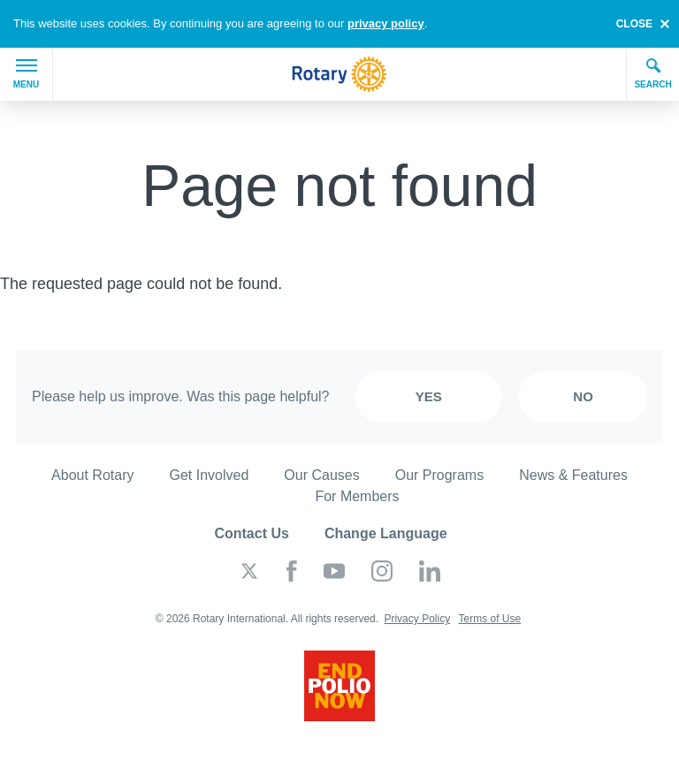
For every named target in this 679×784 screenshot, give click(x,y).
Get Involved (210, 475)
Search (652, 73)
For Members (357, 496)
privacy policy (386, 23)
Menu (26, 74)
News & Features (573, 475)
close (634, 24)
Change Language (386, 533)
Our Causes (321, 475)
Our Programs (439, 475)
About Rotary (92, 475)
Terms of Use (489, 619)
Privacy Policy (417, 619)
